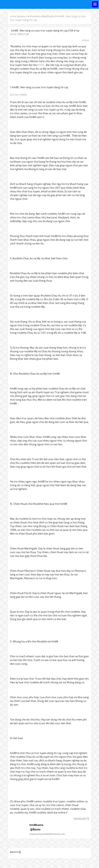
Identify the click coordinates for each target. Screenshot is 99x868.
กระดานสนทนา (19, 16)
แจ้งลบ (85, 40)
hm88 (41, 65)
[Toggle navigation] (95, 4)
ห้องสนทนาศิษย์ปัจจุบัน (42, 16)
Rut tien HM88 (18, 95)
